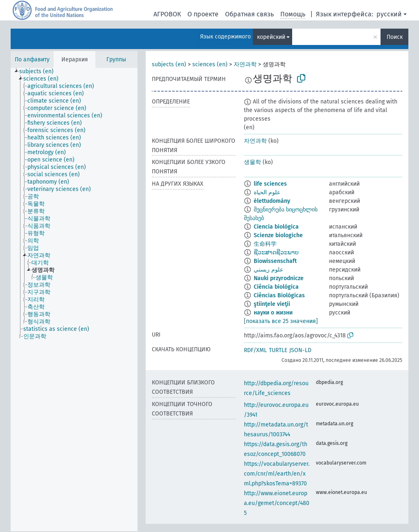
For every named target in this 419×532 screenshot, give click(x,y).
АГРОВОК (167, 14)
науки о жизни (273, 313)
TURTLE (278, 350)
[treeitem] (40, 72)
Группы (116, 59)
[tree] (74, 300)
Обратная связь (249, 14)
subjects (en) (169, 64)
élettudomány (272, 201)
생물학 (252, 162)
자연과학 (245, 64)
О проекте (203, 14)
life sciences (270, 184)
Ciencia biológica (276, 227)
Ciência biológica (276, 287)
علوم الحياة (267, 192)
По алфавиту (32, 59)
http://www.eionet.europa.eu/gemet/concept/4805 (277, 503)
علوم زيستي (268, 270)
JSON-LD (300, 350)
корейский (271, 37)
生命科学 (265, 244)
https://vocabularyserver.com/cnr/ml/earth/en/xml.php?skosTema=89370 (277, 474)
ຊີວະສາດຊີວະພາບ (276, 253)
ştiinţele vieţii (272, 304)
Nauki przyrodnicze (279, 278)
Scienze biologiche (278, 235)
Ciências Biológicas (279, 295)
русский (389, 14)
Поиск (395, 37)
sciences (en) (210, 64)
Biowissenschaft (275, 261)
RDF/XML (255, 350)
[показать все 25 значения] (281, 321)
